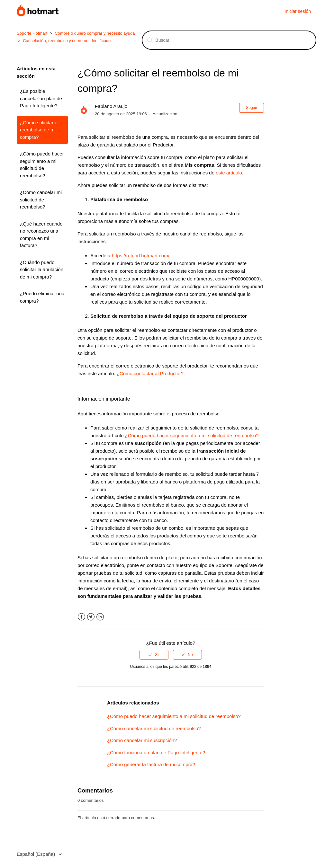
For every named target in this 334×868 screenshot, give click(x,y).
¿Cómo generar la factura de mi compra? (151, 764)
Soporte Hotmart (32, 33)
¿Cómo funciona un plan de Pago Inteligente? (156, 753)
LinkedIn (100, 617)
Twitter (91, 617)
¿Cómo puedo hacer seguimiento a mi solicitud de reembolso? (42, 165)
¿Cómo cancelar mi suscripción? (142, 740)
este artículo (229, 173)
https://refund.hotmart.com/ (141, 256)
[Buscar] (229, 40)
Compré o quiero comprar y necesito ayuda (95, 33)
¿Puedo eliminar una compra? (42, 297)
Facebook (81, 617)
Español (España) (36, 854)
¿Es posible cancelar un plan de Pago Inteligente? (41, 98)
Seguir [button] (252, 108)
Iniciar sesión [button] (298, 11)
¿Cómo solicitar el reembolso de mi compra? (39, 130)
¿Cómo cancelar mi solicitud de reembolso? (41, 199)
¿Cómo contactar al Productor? (150, 373)
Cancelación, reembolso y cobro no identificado (67, 41)
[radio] (154, 655)
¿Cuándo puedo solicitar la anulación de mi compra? (42, 270)
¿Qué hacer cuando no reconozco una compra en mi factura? (41, 235)
